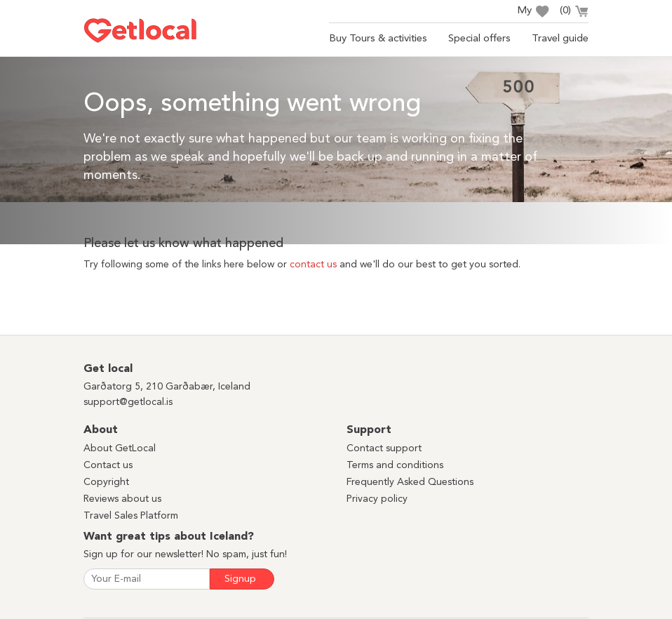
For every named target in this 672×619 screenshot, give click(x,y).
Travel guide (560, 39)
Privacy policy (377, 499)
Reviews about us (122, 499)
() (574, 13)
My (533, 12)
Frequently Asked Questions (410, 482)
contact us (313, 265)
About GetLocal (120, 448)
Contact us (108, 465)
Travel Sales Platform (131, 516)
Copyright (106, 482)
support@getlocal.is (128, 402)
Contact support (384, 448)
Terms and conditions (395, 465)
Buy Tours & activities (378, 39)
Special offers (479, 39)
